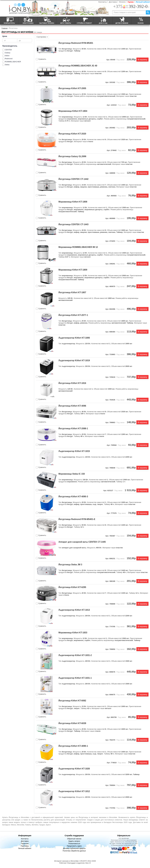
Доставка (113, 2)
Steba (7, 65)
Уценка (130, 2)
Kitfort (7, 56)
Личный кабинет (143, 2)
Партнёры (25, 846)
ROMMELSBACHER (13, 62)
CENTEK (8, 50)
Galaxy (8, 53)
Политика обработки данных (74, 851)
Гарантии (25, 844)
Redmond (9, 59)
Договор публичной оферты (74, 848)
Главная (4, 28)
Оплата (122, 2)
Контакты (103, 2)
